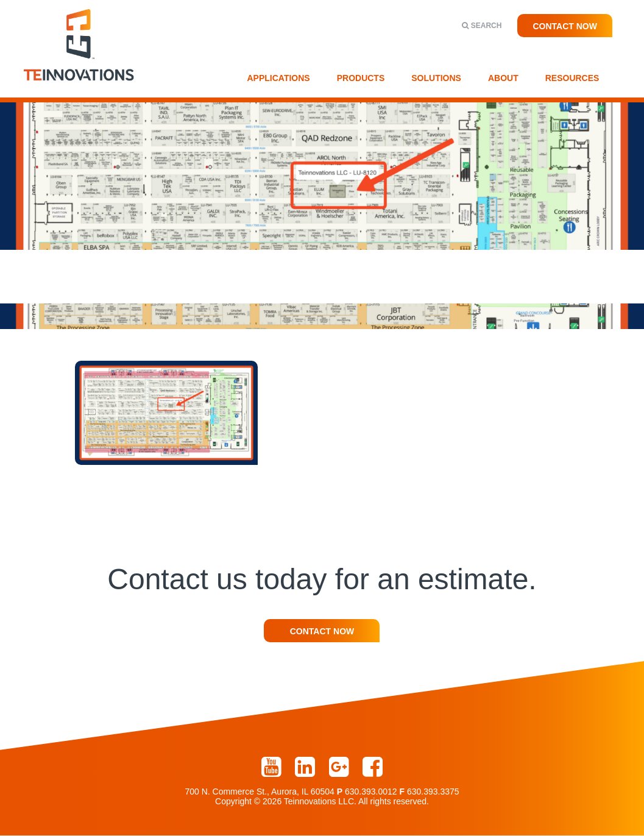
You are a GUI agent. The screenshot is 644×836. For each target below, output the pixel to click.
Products (361, 78)
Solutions (436, 78)
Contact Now (565, 26)
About (503, 78)
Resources (572, 78)
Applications (279, 78)
